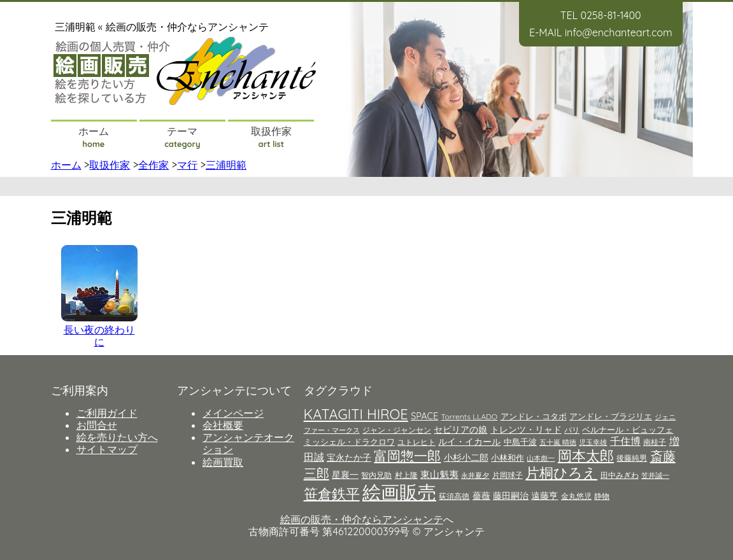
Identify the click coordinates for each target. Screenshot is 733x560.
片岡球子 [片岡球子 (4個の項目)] (508, 475)
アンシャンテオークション (248, 443)
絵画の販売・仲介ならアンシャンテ (362, 519)
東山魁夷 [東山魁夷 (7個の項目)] (439, 474)
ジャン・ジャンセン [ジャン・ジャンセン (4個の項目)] (397, 430)
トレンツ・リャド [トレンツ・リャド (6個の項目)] (526, 430)
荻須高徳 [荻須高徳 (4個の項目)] (454, 496)
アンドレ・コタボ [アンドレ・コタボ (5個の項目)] (534, 416)
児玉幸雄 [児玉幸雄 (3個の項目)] (593, 442)
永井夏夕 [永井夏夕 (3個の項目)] (475, 475)
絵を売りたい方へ (117, 437)
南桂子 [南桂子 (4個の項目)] (655, 442)
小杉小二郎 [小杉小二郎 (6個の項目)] (466, 458)
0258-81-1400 (610, 15)
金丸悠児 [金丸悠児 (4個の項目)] (576, 496)
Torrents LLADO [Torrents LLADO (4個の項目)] (470, 416)
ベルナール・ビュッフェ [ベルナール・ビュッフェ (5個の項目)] (628, 430)
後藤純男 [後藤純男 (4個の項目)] (632, 458)
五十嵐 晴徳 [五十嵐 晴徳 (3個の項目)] (558, 442)
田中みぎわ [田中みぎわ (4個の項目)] (620, 475)
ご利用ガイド (107, 413)
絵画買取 (223, 462)
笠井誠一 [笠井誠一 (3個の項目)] (655, 475)
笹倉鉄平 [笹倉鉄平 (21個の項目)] (332, 493)
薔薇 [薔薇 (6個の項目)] (481, 496)
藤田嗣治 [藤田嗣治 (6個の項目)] (511, 496)
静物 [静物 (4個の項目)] (602, 496)
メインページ (233, 413)
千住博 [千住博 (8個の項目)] (625, 441)
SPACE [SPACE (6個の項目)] (424, 416)
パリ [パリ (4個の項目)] (572, 430)
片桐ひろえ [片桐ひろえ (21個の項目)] (561, 472)
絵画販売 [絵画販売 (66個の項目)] (399, 492)
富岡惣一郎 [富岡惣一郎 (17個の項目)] (407, 456)
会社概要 (223, 425)
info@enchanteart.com (619, 32)
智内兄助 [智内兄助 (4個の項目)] (376, 475)
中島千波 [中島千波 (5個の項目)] (520, 442)
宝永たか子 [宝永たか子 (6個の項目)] (349, 458)
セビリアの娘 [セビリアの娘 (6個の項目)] (460, 430)
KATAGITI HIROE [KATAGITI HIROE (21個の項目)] (356, 414)
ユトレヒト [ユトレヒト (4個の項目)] (416, 442)
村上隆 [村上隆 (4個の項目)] (406, 475)
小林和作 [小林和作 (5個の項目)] (508, 458)
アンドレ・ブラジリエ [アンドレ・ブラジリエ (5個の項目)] (611, 416)
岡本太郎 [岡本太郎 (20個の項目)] (586, 455)
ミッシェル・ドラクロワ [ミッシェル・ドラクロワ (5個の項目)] (349, 442)
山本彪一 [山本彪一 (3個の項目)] (541, 458)
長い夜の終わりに (99, 336)
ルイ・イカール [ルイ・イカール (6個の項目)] (469, 442)
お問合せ (97, 425)
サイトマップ (107, 449)
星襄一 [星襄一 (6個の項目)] (345, 475)
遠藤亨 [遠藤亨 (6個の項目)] (544, 496)
